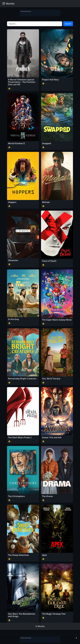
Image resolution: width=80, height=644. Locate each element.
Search (68, 24)
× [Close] (76, 638)
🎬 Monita (8, 4)
